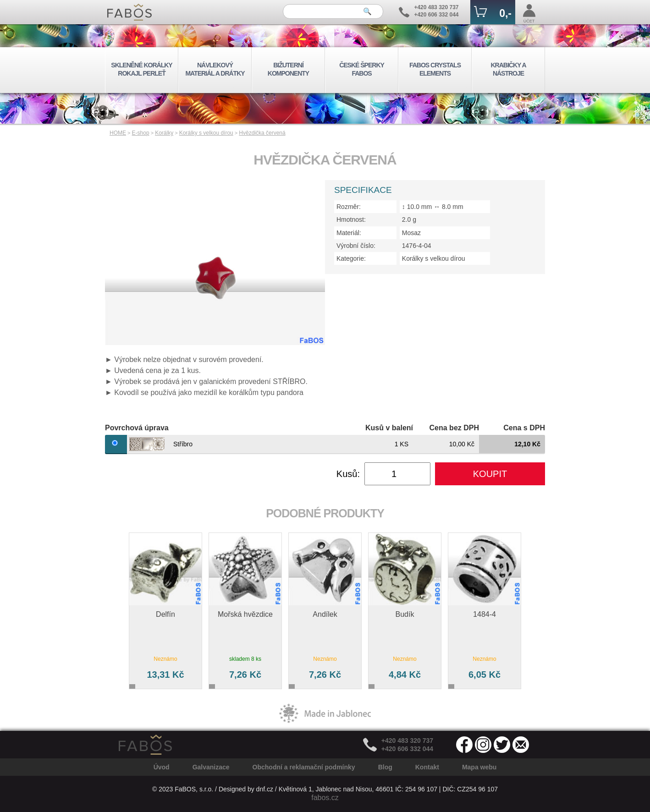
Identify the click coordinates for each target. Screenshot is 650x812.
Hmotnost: (351, 219)
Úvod (162, 767)
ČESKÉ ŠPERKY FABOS (362, 69)
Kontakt (427, 767)
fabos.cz (325, 798)
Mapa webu (479, 767)
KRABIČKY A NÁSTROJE (508, 69)
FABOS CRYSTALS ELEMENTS (435, 69)
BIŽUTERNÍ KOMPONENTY (288, 69)
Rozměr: (349, 207)
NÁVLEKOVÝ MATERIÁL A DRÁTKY (215, 69)
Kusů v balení (389, 428)
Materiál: (349, 233)
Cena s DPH (524, 428)
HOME (118, 133)
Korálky (164, 133)
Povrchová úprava (137, 428)
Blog (385, 767)
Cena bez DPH (454, 428)
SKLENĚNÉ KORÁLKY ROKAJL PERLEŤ (141, 69)
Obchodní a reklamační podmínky (304, 767)
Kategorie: (351, 258)
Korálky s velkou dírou (206, 133)
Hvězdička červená (262, 133)
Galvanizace (211, 767)
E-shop (141, 133)
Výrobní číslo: (356, 246)
